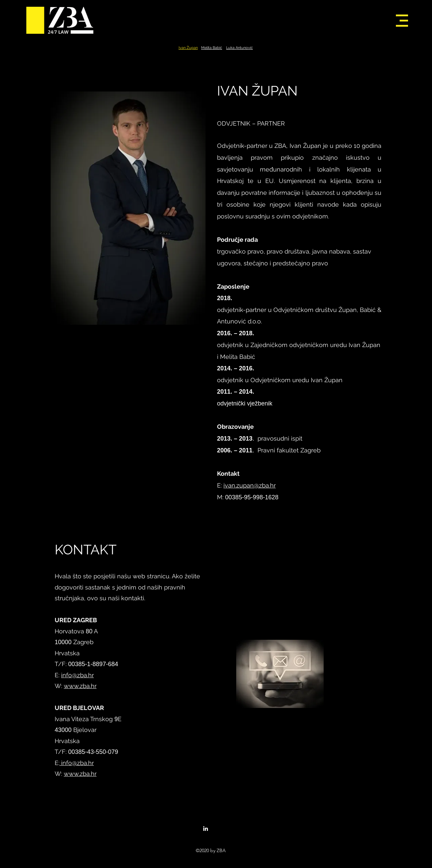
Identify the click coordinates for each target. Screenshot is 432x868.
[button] (402, 21)
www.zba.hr (80, 686)
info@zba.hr (77, 675)
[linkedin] (206, 828)
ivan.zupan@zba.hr (250, 485)
